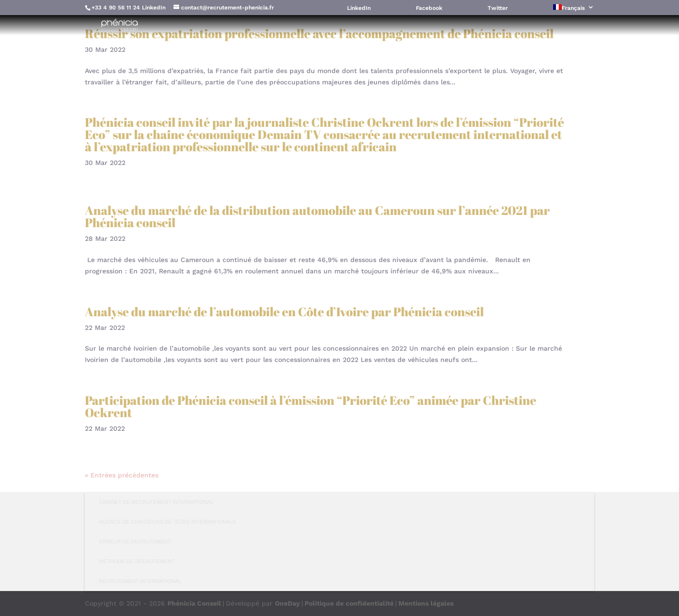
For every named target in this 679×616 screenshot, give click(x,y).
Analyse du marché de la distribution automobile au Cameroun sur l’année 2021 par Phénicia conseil (317, 216)
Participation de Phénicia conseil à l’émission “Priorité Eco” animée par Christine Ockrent (311, 406)
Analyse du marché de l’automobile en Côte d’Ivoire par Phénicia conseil (284, 312)
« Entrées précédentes (122, 475)
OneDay (287, 603)
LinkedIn (154, 8)
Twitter (498, 8)
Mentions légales (426, 603)
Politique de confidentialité (349, 603)
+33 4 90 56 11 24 (116, 8)
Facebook (429, 8)
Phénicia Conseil (194, 603)
